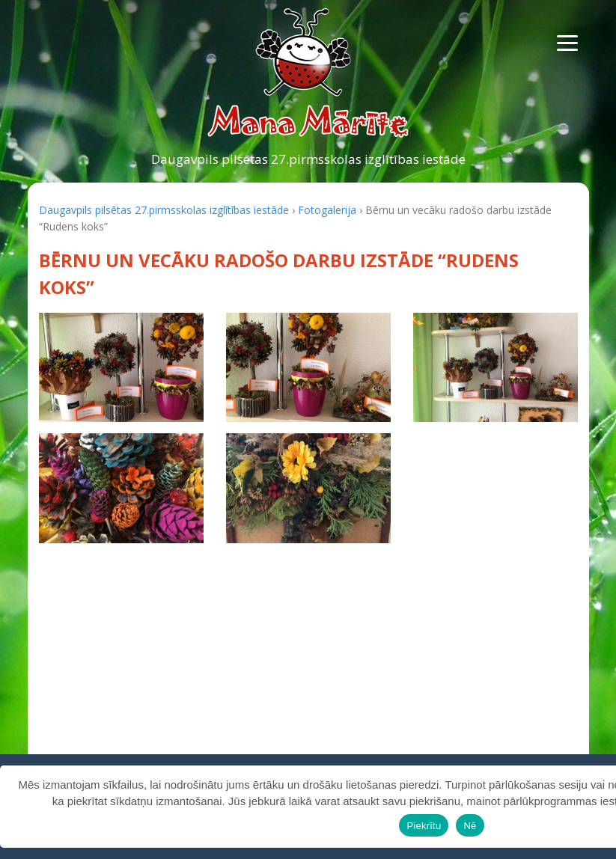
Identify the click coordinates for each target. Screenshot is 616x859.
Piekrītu (424, 826)
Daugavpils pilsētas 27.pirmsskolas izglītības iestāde (308, 159)
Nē (470, 826)
